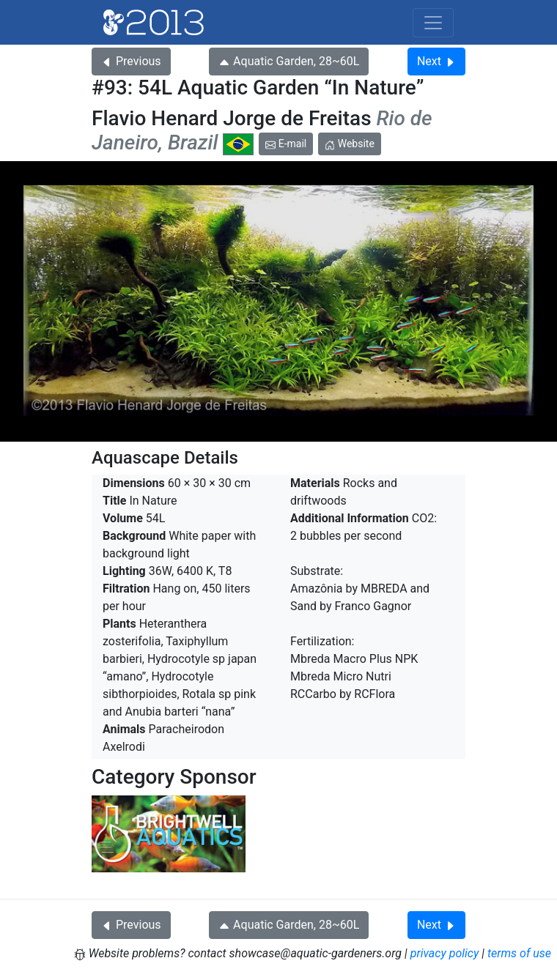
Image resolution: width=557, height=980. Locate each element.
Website (350, 144)
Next (436, 61)
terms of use (519, 953)
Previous (131, 61)
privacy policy (445, 953)
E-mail (286, 144)
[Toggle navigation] (433, 23)
